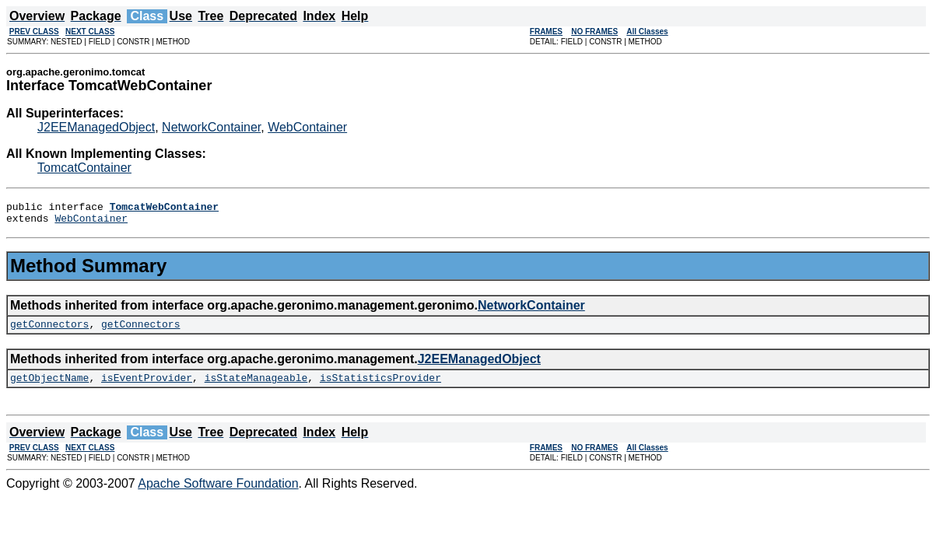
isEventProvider (147, 387)
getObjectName (49, 387)
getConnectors (49, 331)
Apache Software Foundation (218, 493)
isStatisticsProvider (380, 387)
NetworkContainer (211, 127)
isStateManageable (256, 387)
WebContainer (307, 127)
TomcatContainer (84, 168)
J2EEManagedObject (96, 127)
